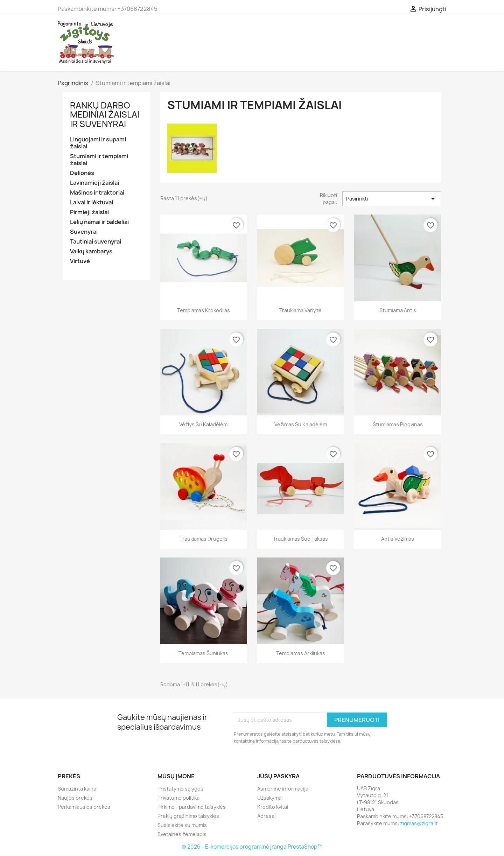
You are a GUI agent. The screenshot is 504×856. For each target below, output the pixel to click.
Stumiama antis (398, 310)
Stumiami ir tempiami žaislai (99, 160)
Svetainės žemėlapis (182, 834)
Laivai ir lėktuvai (92, 202)
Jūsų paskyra (278, 776)
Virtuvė (80, 261)
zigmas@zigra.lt (419, 823)
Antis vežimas (398, 539)
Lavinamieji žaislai (94, 183)
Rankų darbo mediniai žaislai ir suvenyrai (105, 115)
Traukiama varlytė (300, 310)
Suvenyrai (84, 232)
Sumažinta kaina (77, 789)
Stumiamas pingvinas (398, 424)
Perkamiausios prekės (84, 807)
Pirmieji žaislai (89, 212)
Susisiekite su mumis (182, 825)
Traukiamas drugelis (204, 539)
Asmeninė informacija (283, 789)
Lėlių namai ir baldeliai (99, 222)
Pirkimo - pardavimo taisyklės (192, 807)
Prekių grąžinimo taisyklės (188, 816)
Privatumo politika (178, 798)
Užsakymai (270, 798)
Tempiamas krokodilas (204, 310)
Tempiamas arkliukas (301, 653)
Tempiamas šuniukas (203, 653)
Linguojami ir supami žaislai (98, 143)
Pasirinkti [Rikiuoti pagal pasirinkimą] (392, 199)
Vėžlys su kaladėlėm (203, 424)
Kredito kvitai (273, 807)
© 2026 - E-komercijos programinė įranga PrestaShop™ (252, 847)
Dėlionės (82, 173)
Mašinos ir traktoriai (97, 193)
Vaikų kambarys (91, 251)
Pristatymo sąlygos (180, 789)
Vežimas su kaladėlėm (301, 424)
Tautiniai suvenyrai (96, 242)
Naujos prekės (75, 798)
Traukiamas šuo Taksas (300, 539)
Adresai (266, 816)
